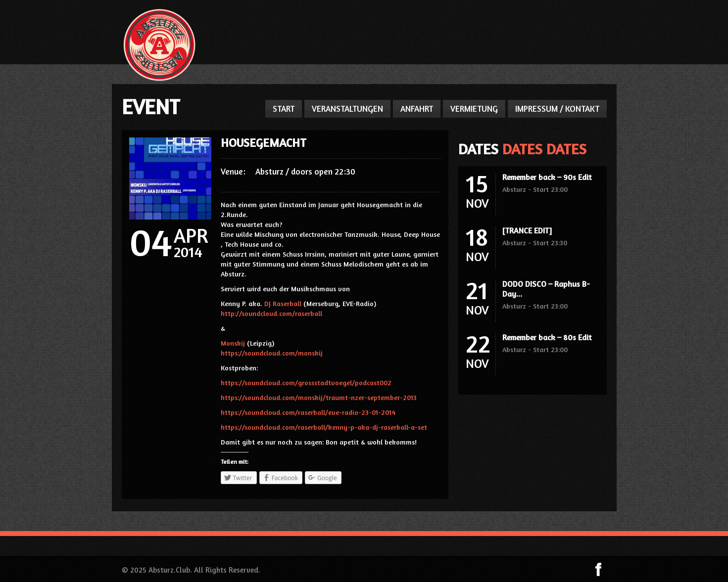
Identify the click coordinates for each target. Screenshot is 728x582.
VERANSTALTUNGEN (347, 109)
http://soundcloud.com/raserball (271, 313)
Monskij (233, 343)
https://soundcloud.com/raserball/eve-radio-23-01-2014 (308, 412)
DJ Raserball (283, 303)
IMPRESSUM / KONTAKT (557, 109)
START (284, 109)
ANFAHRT (417, 109)
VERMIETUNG (474, 109)
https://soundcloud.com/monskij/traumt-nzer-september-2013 (319, 397)
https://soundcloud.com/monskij (272, 353)
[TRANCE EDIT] (527, 230)
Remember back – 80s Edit (547, 337)
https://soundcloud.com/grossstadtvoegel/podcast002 (306, 382)
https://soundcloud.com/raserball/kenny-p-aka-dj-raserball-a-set (324, 427)
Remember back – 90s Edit (547, 177)
